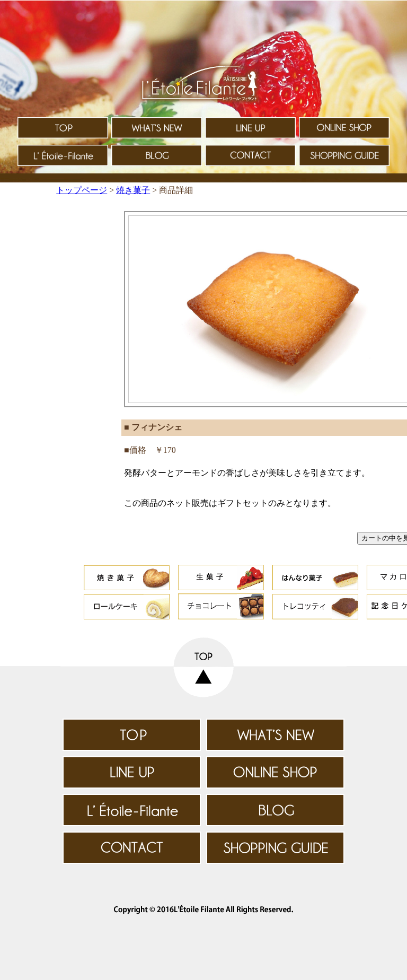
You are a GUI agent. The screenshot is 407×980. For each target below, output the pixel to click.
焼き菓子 (133, 190)
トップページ (82, 190)
